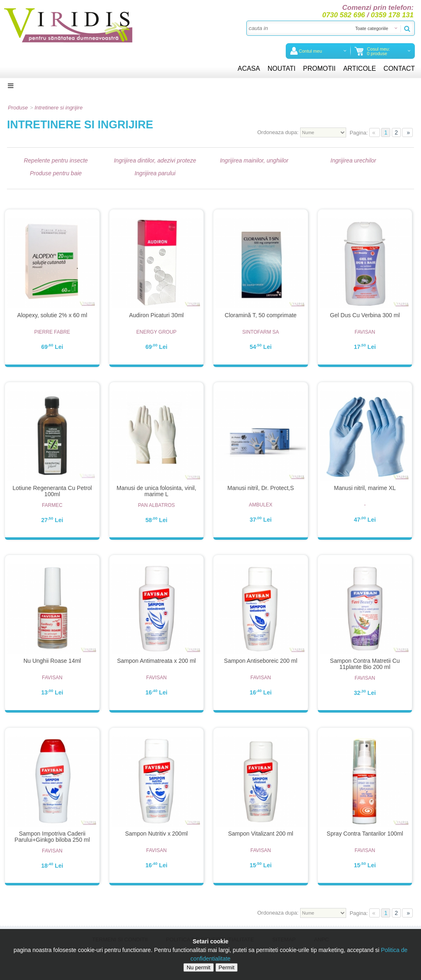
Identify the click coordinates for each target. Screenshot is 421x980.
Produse (18, 108)
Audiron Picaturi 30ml (156, 315)
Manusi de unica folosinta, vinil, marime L (157, 491)
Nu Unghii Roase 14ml (52, 661)
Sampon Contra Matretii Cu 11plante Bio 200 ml (365, 664)
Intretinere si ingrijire (59, 108)
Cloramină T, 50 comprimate (261, 315)
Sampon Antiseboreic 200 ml (261, 661)
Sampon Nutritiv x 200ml (156, 834)
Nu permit (199, 967)
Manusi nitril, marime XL (365, 488)
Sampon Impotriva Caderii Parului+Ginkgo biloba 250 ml (52, 837)
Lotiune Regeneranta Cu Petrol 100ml (52, 491)
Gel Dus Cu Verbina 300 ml (365, 315)
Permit (227, 967)
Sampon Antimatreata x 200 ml (156, 661)
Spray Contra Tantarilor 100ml (365, 834)
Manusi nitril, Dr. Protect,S (261, 488)
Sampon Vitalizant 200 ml (261, 834)
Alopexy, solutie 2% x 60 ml (52, 315)
